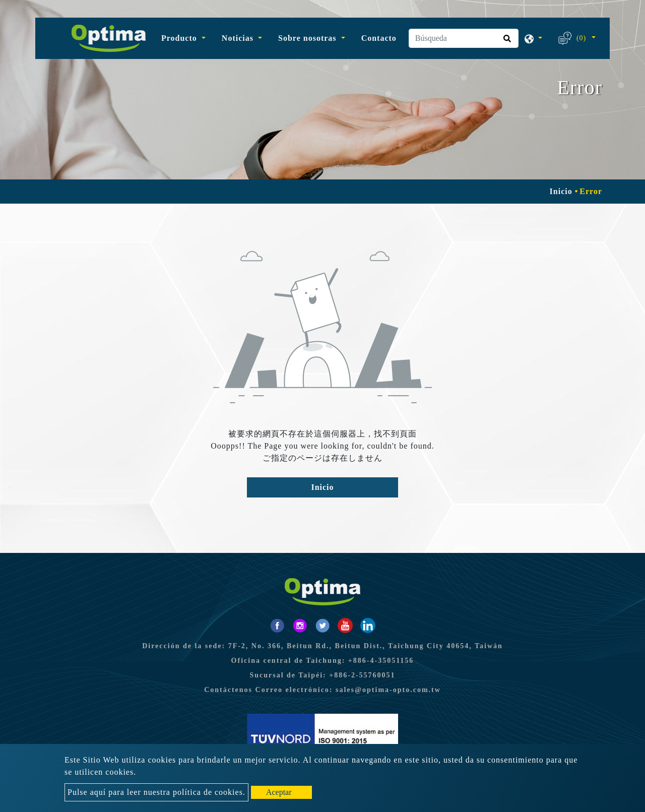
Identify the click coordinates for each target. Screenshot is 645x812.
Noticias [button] (239, 38)
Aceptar (279, 792)
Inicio (561, 191)
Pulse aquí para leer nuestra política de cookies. (156, 792)
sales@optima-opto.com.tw (388, 690)
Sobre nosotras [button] (309, 38)
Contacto (379, 38)
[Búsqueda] (464, 38)
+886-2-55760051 (362, 675)
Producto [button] (180, 38)
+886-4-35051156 (381, 661)
